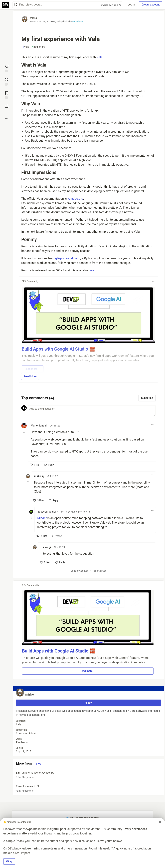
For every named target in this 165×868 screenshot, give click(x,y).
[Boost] (7, 106)
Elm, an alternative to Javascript (88, 775)
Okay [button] (9, 861)
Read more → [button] (88, 671)
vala (26, 47)
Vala (99, 57)
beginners (38, 47)
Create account (151, 5)
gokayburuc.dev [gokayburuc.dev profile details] (47, 512)
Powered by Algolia (111, 5)
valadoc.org (75, 199)
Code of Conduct (79, 571)
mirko (33, 18)
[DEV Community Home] (5, 5)
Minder (42, 518)
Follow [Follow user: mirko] (88, 703)
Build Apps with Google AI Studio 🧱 (59, 651)
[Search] (16, 5)
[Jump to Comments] (7, 81)
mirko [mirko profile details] (38, 476)
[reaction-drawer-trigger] (7, 68)
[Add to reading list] (7, 95)
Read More (30, 376)
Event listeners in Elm (88, 789)
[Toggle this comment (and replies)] (24, 432)
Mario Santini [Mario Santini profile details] (39, 426)
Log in (131, 5)
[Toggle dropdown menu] (153, 281)
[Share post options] (7, 118)
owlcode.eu (78, 22)
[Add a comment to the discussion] (92, 411)
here (92, 270)
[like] (35, 465)
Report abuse (99, 571)
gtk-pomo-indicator (68, 258)
